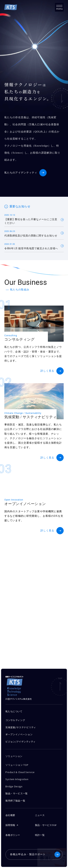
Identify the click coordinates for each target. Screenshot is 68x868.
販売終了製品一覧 (15, 801)
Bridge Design (14, 786)
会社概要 (10, 815)
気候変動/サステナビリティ (21, 727)
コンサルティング (15, 720)
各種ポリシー (13, 835)
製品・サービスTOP (46, 825)
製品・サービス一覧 (17, 793)
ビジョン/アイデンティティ (20, 742)
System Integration (17, 779)
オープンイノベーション (19, 734)
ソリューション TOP (17, 765)
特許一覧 (40, 835)
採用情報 (10, 825)
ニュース (40, 815)
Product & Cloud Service (20, 772)
